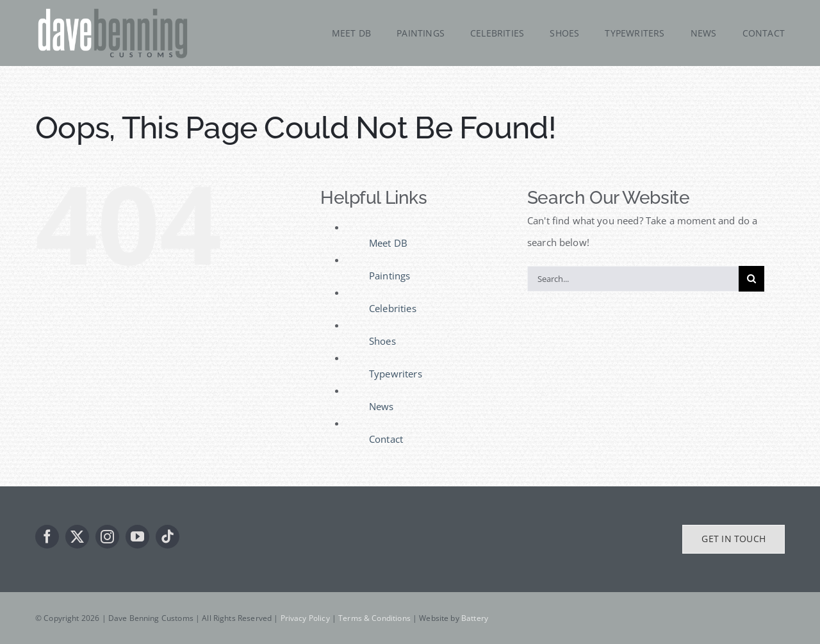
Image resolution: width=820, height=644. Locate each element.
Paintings (389, 276)
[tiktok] (168, 537)
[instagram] (107, 537)
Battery (475, 618)
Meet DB (388, 243)
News (381, 406)
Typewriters (396, 374)
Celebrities (393, 308)
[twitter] (77, 537)
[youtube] (137, 537)
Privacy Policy (305, 618)
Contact (386, 439)
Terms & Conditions (374, 618)
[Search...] (633, 279)
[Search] (751, 279)
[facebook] (47, 537)
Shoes (382, 341)
